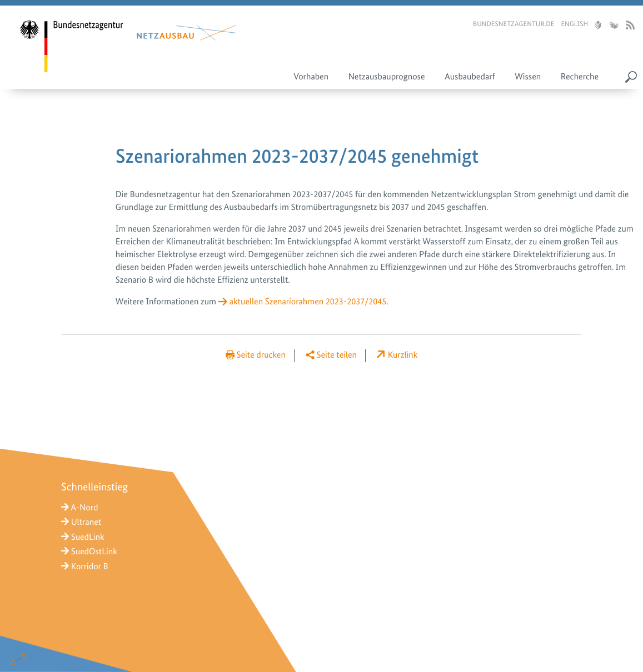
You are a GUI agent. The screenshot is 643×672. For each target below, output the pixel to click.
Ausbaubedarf (470, 76)
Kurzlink (403, 355)
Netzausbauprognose (387, 76)
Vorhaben (311, 76)
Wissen (528, 76)
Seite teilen (337, 355)
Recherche (580, 76)
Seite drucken (261, 355)
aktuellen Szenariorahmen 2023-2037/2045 (308, 301)
